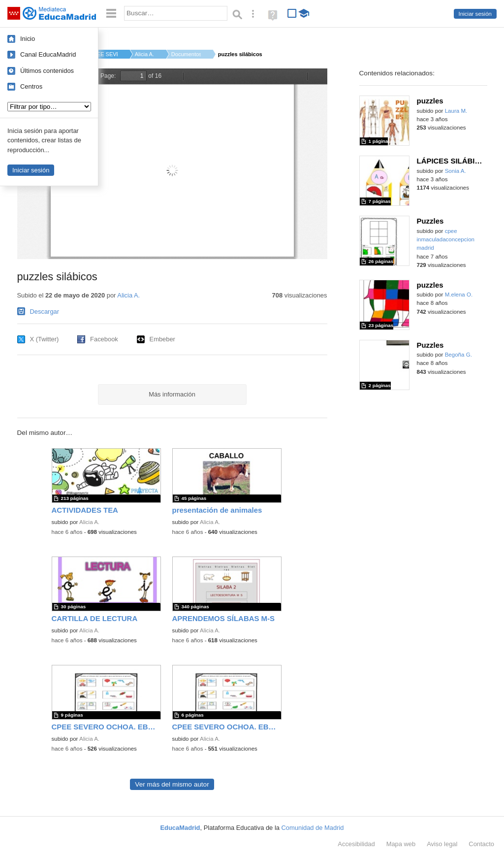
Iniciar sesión (475, 14)
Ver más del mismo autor (172, 784)
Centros (31, 86)
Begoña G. (458, 355)
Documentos (186, 54)
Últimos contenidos (47, 71)
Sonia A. (456, 171)
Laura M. (456, 111)
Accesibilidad (356, 844)
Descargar (45, 312)
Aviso (442, 844)
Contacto (481, 844)
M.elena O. (459, 295)
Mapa (401, 844)
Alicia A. (144, 54)
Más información (172, 394)
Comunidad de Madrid (313, 828)
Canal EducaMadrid (48, 54)
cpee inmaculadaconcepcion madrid (446, 240)
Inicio (28, 39)
